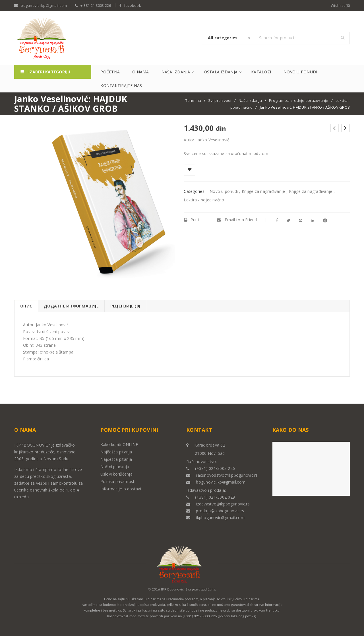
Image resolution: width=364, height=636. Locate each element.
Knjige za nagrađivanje (263, 191)
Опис (26, 306)
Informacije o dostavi (121, 489)
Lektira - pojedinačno (204, 200)
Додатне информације (71, 306)
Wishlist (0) (340, 5)
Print (192, 220)
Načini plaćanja (115, 467)
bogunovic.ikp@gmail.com (44, 5)
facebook (133, 5)
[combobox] (228, 38)
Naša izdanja (250, 100)
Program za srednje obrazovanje (299, 100)
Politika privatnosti (118, 481)
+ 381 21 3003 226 (96, 5)
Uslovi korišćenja (116, 474)
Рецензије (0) (125, 306)
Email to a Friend (237, 220)
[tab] (26, 306)
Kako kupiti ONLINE (119, 444)
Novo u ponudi (224, 191)
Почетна (193, 100)
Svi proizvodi (220, 100)
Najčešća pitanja (116, 452)
